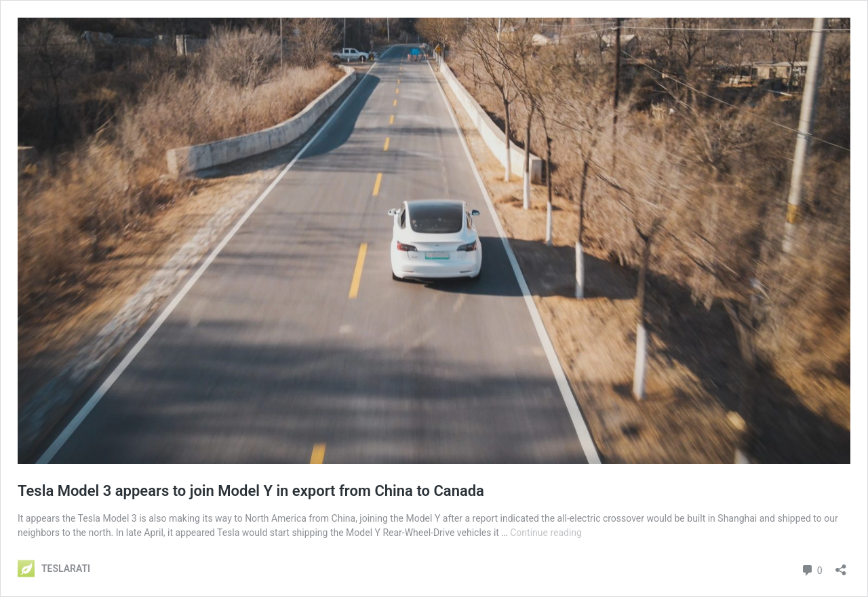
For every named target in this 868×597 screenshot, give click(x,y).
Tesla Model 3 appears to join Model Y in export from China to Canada (251, 491)
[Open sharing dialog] (841, 565)
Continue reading (546, 533)
